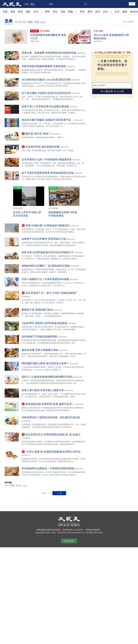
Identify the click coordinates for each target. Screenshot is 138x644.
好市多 (37, 22)
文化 (105, 12)
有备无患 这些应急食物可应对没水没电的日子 (48, 252)
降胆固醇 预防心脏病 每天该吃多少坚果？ (45, 363)
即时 (48, 12)
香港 (20, 12)
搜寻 (85, 4)
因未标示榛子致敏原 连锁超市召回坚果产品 (48, 120)
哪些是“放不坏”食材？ (38, 134)
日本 (24, 22)
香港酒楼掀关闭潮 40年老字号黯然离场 (63, 214)
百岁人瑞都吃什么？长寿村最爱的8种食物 (45, 279)
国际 (28, 12)
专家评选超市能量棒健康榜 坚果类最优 (44, 66)
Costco (43, 22)
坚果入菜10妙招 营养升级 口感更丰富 (43, 390)
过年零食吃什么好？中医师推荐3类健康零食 (47, 159)
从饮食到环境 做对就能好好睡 (42, 147)
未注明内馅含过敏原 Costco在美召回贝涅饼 (46, 80)
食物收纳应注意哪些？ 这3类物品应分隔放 (46, 266)
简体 (32, 4)
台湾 (36, 12)
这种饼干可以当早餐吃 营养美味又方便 (44, 239)
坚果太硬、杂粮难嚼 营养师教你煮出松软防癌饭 (49, 53)
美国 (13, 12)
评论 (55, 12)
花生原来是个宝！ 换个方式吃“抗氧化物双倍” (51, 293)
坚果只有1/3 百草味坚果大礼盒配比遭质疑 (45, 106)
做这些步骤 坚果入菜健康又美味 (40, 350)
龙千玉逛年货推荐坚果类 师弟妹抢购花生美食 (48, 173)
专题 (63, 12)
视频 (70, 12)
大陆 (5, 12)
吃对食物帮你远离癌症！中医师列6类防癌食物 (48, 468)
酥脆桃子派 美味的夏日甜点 (37, 310)
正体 (27, 4)
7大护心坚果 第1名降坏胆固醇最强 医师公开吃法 (53, 452)
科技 (82, 12)
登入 (132, 4)
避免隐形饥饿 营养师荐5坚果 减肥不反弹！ (50, 404)
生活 (117, 12)
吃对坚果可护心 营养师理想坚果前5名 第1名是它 (53, 435)
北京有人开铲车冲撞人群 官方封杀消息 (27, 214)
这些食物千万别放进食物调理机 (40, 337)
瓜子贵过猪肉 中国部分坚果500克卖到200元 (46, 93)
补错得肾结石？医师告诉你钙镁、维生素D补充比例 (51, 417)
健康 (125, 12)
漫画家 (30, 22)
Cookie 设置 (69, 541)
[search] (68, 4)
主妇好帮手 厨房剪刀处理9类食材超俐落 (44, 323)
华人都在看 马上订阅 (112, 91)
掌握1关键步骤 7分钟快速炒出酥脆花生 (48, 225)
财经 (90, 12)
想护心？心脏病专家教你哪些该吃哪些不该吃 (47, 377)
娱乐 (98, 12)
